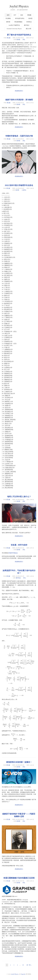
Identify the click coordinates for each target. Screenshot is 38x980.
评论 (24, 40)
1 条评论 (24, 190)
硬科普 (8, 22)
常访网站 (8, 18)
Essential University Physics (14, 29)
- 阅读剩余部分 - (19, 91)
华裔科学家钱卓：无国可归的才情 (19, 136)
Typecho (23, 974)
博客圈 (29, 15)
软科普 (30, 18)
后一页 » (29, 965)
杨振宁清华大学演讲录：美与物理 (19, 100)
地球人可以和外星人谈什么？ (19, 497)
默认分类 (29, 29)
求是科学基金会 (13, 553)
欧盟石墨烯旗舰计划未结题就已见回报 (19, 878)
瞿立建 (9, 38)
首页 (8, 15)
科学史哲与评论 (20, 18)
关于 (15, 15)
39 (23, 965)
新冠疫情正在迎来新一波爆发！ (19, 762)
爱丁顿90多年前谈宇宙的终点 (19, 35)
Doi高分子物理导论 (14, 25)
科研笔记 (29, 22)
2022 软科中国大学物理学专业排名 (19, 185)
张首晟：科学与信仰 (19, 545)
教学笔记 (27, 25)
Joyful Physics (19, 6)
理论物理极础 (18, 22)
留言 (22, 15)
